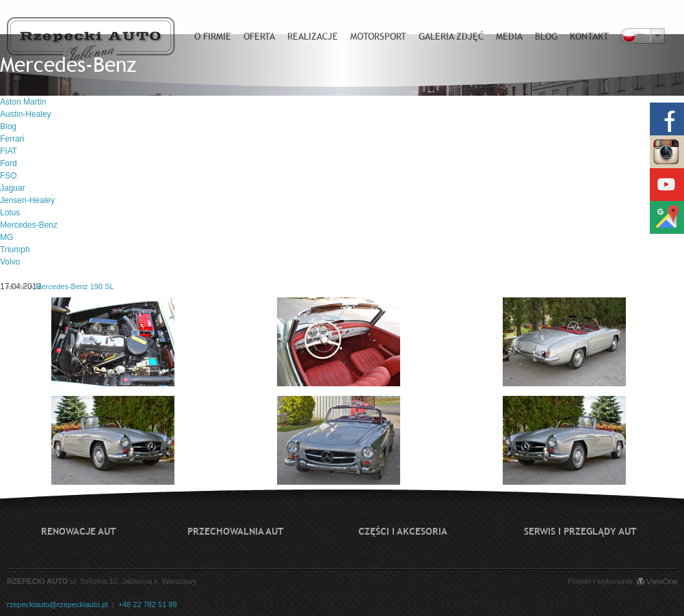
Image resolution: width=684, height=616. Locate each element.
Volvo (10, 262)
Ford (9, 163)
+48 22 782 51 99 (148, 604)
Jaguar (13, 188)
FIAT (9, 151)
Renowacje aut (79, 531)
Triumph (15, 250)
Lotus (10, 213)
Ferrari (12, 139)
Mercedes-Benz (29, 225)
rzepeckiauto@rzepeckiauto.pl (57, 604)
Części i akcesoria (403, 531)
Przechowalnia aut (236, 531)
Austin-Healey (26, 114)
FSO (9, 176)
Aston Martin (23, 102)
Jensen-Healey (27, 200)
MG (6, 237)
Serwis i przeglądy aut (580, 531)
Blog (8, 126)
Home (17, 286)
